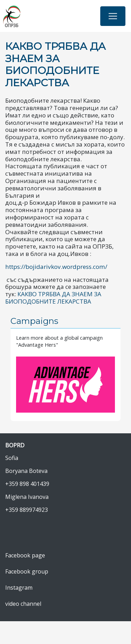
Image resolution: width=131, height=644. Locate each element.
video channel (23, 604)
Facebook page (25, 555)
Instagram (19, 588)
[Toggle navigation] (113, 16)
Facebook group (27, 571)
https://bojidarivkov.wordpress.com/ (56, 267)
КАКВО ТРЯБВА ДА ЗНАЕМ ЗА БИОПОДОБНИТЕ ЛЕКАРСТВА (53, 298)
